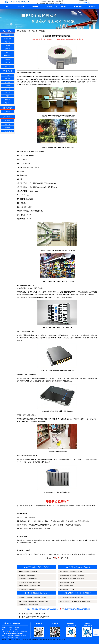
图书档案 (7, 75)
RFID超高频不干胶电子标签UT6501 (28, 572)
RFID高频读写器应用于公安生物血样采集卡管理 (72, 575)
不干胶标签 (7, 35)
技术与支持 (78, 7)
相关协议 (7, 124)
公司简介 (21, 7)
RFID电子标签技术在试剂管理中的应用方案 (71, 572)
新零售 (7, 96)
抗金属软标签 (7, 38)
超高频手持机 (35, 640)
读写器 (7, 52)
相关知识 (7, 121)
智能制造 (7, 82)
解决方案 (64, 7)
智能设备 (7, 66)
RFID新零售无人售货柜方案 (67, 589)
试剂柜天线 (55, 640)
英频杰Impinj (11, 640)
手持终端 (7, 59)
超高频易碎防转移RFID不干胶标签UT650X (29, 582)
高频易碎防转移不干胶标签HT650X (28, 579)
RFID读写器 (17, 640)
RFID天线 (45, 640)
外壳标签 (7, 42)
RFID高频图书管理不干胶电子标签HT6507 (29, 586)
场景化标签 (7, 49)
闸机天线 (50, 640)
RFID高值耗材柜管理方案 (66, 586)
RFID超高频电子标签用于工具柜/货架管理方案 (72, 579)
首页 (7, 7)
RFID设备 (29, 640)
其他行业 (7, 103)
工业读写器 (23, 640)
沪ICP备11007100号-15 (13, 629)
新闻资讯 (35, 7)
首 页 (29, 31)
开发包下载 (7, 128)
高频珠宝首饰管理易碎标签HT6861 (27, 575)
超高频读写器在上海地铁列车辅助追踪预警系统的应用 (32, 598)
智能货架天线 (62, 640)
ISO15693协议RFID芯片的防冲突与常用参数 (71, 598)
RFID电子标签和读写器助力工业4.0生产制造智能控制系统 (33, 601)
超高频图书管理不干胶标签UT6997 (27, 589)
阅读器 (40, 640)
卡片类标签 (7, 45)
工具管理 (7, 86)
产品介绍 (49, 7)
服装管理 (7, 89)
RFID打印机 (7, 56)
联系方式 (92, 7)
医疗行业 (7, 79)
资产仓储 (7, 99)
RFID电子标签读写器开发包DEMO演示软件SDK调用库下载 (75, 601)
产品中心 (35, 31)
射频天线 (7, 63)
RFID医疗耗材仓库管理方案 (67, 582)
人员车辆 (7, 92)
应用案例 (7, 112)
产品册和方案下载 (7, 131)
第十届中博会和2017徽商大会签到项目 (28, 605)
